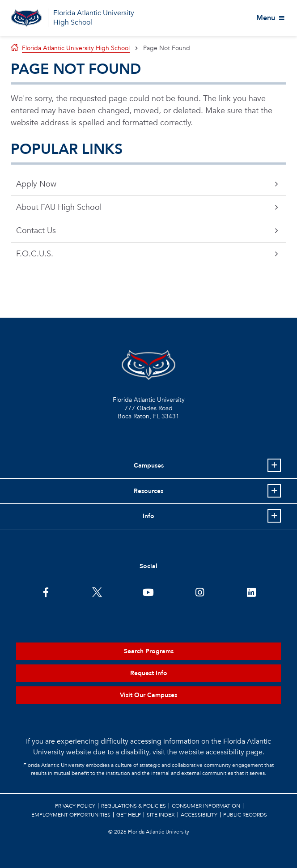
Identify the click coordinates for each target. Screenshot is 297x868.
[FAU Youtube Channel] (148, 591)
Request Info (149, 673)
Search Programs (149, 651)
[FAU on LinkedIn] (251, 591)
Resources (148, 491)
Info (148, 516)
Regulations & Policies (134, 806)
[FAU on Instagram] (200, 591)
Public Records (245, 815)
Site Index (161, 815)
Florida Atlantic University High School (94, 18)
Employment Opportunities (71, 815)
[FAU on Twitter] (97, 591)
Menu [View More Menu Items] (266, 18)
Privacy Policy (75, 806)
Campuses (149, 466)
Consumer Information (206, 806)
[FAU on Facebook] (46, 591)
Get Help (129, 815)
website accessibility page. (222, 752)
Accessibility (199, 815)
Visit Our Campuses (148, 695)
